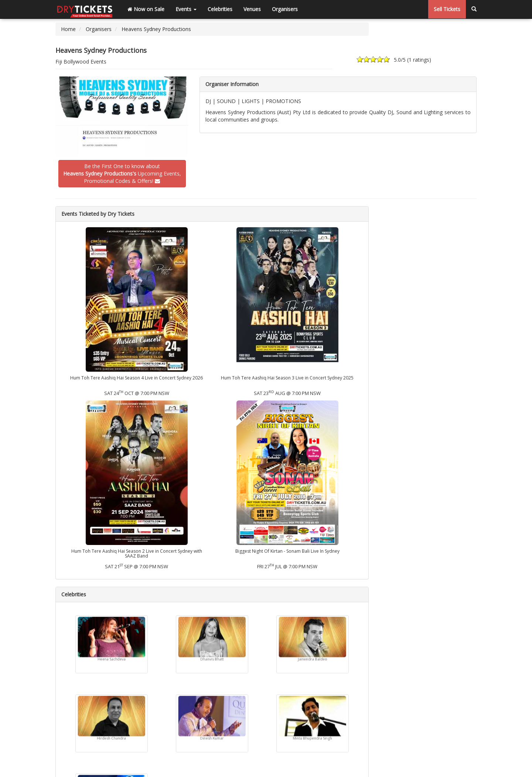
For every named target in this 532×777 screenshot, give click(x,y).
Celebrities (220, 9)
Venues (252, 9)
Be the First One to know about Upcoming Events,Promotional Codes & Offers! (122, 173)
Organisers (285, 9)
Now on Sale (146, 9)
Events (186, 9)
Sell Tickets (447, 9)
